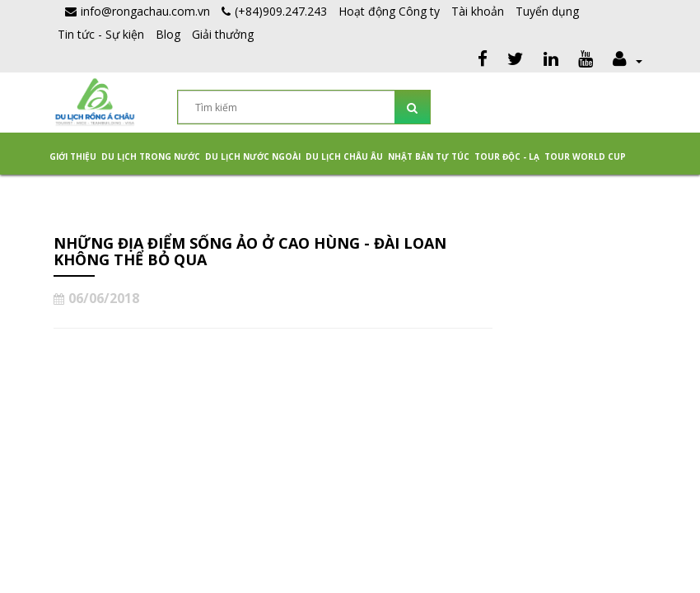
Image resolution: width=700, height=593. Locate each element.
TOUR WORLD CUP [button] (585, 156)
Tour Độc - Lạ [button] (507, 156)
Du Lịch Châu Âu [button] (344, 156)
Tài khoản (478, 11)
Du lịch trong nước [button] (151, 156)
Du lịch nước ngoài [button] (253, 156)
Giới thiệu (73, 156)
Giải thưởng (223, 34)
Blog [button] (168, 34)
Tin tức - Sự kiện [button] (101, 34)
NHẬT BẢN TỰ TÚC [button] (429, 156)
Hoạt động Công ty (389, 11)
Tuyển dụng (547, 11)
